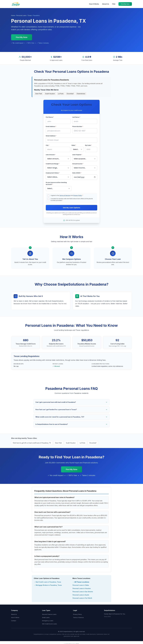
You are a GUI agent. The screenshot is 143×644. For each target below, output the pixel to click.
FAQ (114, 4)
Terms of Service (65, 194)
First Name (50, 117)
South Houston (50, 94)
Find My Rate (125, 4)
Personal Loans (21, 15)
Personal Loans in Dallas (81, 584)
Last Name (76, 117)
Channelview (81, 94)
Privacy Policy (78, 194)
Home (13, 15)
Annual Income (78, 163)
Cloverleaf (70, 94)
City (48, 145)
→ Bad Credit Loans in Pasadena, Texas (47, 581)
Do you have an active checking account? (56, 182)
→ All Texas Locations (81, 581)
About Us (106, 4)
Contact (14, 620)
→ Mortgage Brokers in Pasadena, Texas (48, 584)
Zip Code (88, 145)
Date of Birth (77, 172)
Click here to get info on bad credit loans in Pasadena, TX (32, 442)
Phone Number (78, 126)
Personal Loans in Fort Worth (82, 597)
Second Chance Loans (49, 613)
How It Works (94, 4)
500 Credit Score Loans (50, 623)
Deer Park (39, 94)
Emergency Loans (48, 620)
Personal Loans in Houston (82, 587)
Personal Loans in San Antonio (83, 591)
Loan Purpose (77, 154)
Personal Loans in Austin (81, 594)
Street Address (51, 136)
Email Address (51, 126)
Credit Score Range (53, 163)
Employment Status (53, 172)
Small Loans (46, 616)
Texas (30, 15)
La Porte (61, 94)
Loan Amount (51, 154)
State (74, 145)
